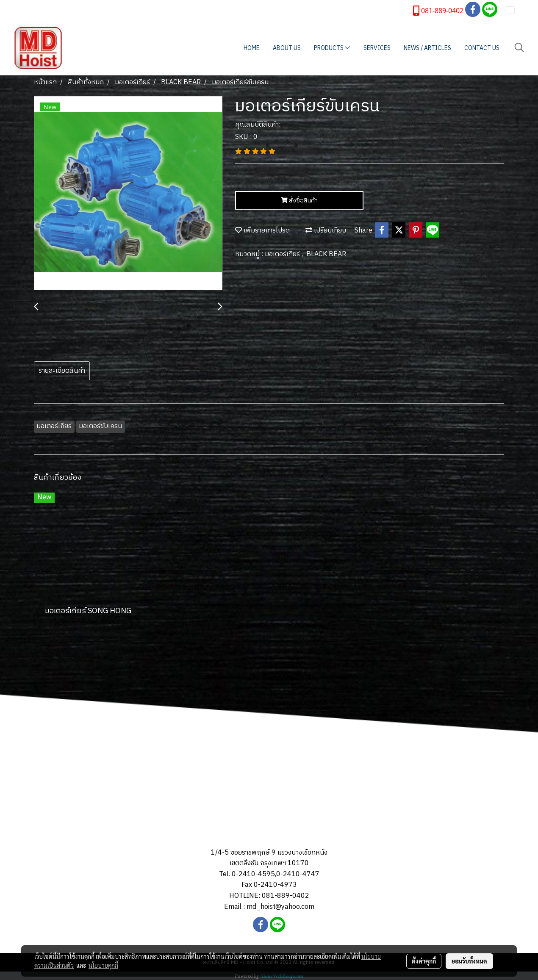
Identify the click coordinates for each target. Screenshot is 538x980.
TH (515, 10)
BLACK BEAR (326, 254)
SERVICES (377, 48)
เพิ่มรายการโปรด (262, 231)
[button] (519, 48)
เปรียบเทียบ (326, 231)
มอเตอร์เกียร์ (283, 254)
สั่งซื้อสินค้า (299, 201)
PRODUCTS (332, 48)
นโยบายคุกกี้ (103, 965)
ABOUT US (287, 48)
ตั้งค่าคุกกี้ (424, 961)
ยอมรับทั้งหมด (469, 961)
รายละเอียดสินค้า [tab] (62, 371)
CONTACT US (482, 48)
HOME (252, 48)
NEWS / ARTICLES (427, 48)
